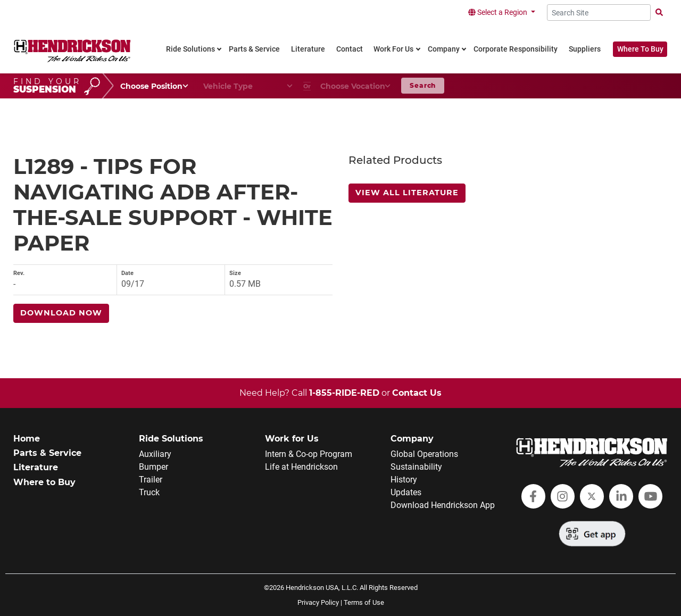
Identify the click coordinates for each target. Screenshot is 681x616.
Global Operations (424, 454)
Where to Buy (44, 482)
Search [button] (423, 85)
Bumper (153, 467)
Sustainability (416, 467)
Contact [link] (350, 49)
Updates (406, 492)
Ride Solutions (171, 439)
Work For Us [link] (393, 49)
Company (412, 439)
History (404, 480)
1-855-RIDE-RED (344, 393)
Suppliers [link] (585, 49)
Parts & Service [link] (254, 49)
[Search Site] (599, 13)
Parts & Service (47, 453)
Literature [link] (308, 49)
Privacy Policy (318, 602)
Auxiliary (155, 454)
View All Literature (407, 193)
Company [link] (444, 49)
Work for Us (292, 439)
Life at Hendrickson (301, 467)
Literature (36, 467)
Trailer (151, 480)
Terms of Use (364, 602)
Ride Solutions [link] (190, 49)
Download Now (61, 313)
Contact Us (417, 393)
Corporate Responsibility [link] (516, 49)
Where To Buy (640, 49)
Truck (149, 492)
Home (27, 439)
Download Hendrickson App (443, 505)
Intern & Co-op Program (309, 454)
